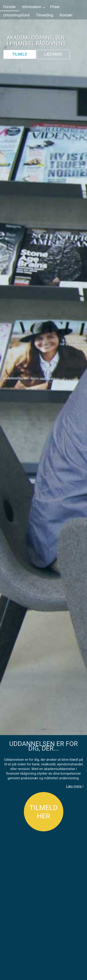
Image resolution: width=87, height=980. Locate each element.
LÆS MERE (53, 54)
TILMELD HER (43, 812)
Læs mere (75, 786)
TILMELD (20, 54)
